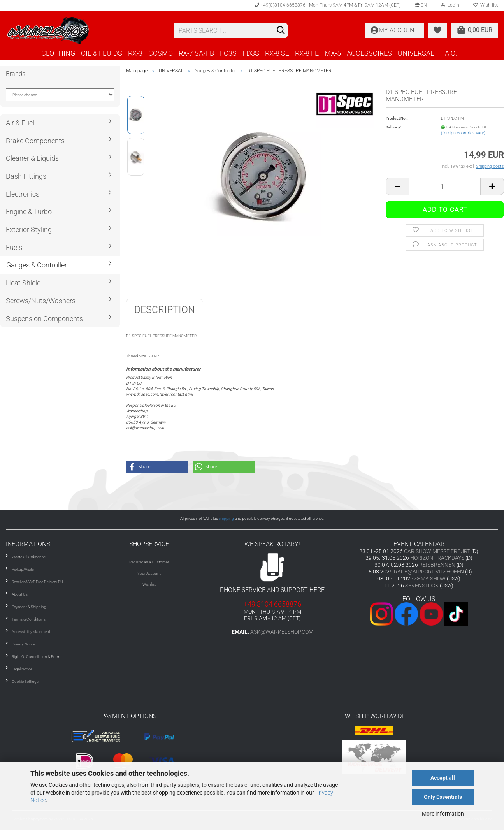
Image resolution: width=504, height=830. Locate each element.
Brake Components (35, 141)
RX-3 (135, 53)
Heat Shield (23, 283)
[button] (157, 467)
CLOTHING (58, 53)
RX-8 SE (277, 53)
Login (450, 5)
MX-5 (333, 53)
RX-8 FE (307, 53)
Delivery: (393, 127)
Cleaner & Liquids (32, 158)
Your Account (149, 573)
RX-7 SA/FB (196, 53)
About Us (20, 594)
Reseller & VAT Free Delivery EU (37, 582)
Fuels (14, 247)
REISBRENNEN (437, 565)
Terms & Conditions (29, 619)
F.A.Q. (449, 53)
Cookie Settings (25, 681)
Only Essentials (443, 797)
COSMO (161, 53)
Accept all (443, 778)
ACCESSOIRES (369, 53)
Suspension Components (44, 319)
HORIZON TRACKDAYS (437, 558)
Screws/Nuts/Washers (41, 301)
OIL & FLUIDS (102, 53)
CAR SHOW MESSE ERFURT (437, 551)
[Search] (281, 31)
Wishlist (149, 584)
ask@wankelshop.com (282, 632)
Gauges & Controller (37, 265)
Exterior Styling (29, 229)
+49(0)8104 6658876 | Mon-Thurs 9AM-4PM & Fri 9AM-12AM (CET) (328, 5)
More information (443, 814)
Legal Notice (22, 669)
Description (165, 310)
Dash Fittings (26, 176)
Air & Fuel (20, 123)
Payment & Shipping (29, 607)
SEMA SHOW (430, 579)
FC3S (228, 53)
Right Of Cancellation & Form (36, 657)
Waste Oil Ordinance (29, 557)
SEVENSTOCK (422, 586)
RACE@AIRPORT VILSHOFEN (429, 572)
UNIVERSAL (416, 53)
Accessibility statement (31, 632)
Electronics (23, 194)
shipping (226, 518)
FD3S (251, 53)
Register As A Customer (149, 562)
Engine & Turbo (29, 212)
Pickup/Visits (23, 569)
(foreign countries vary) (463, 133)
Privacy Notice (24, 644)
